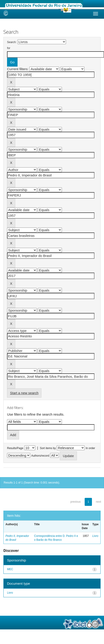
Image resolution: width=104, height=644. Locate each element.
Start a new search (24, 393)
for (9, 48)
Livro (95, 536)
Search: (12, 42)
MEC (10, 569)
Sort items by (48, 448)
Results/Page (15, 448)
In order (90, 448)
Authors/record (40, 456)
